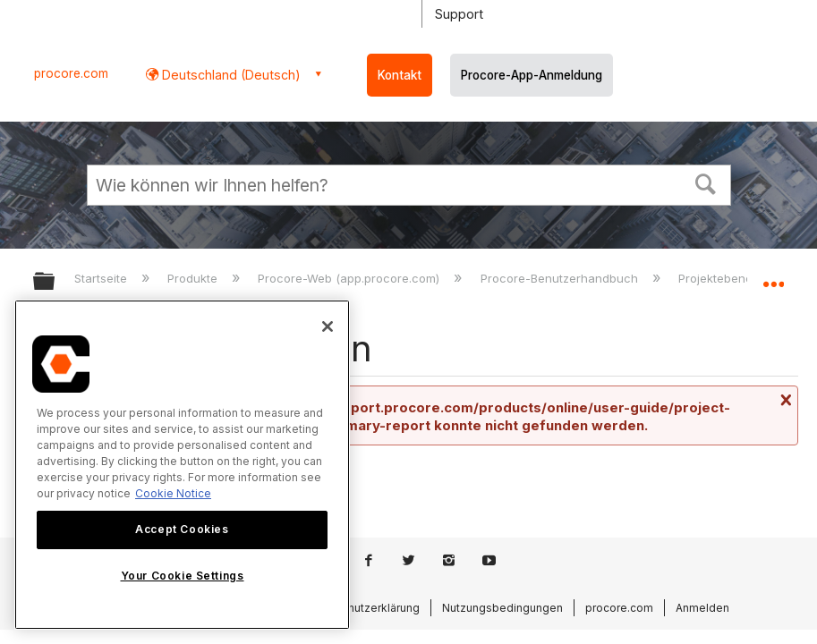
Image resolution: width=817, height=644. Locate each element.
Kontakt (400, 75)
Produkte (194, 278)
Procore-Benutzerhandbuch (561, 278)
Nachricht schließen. (784, 400)
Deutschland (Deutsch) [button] (230, 75)
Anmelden (702, 608)
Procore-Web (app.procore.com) (350, 278)
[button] (705, 182)
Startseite (102, 278)
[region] (182, 465)
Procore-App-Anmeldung (532, 75)
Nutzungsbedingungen (502, 608)
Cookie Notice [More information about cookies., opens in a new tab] (173, 493)
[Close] (328, 326)
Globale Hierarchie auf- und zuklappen (55, 282)
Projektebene (717, 278)
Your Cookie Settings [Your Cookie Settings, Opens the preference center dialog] (183, 576)
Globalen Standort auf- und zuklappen (773, 275)
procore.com (71, 73)
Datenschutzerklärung (362, 608)
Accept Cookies (182, 529)
